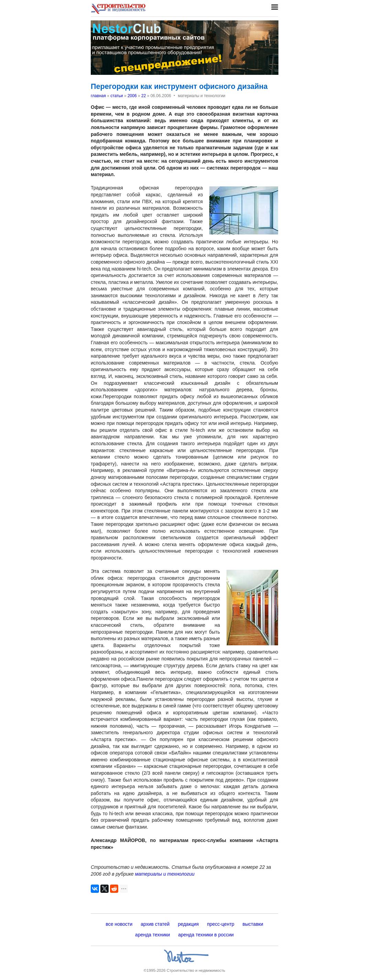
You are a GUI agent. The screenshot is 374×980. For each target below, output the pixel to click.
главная (98, 96)
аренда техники (152, 935)
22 (144, 96)
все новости (119, 924)
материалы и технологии (165, 874)
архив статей (155, 924)
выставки (253, 924)
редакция (188, 924)
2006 (132, 96)
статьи (117, 96)
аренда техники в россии (206, 935)
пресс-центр (221, 924)
